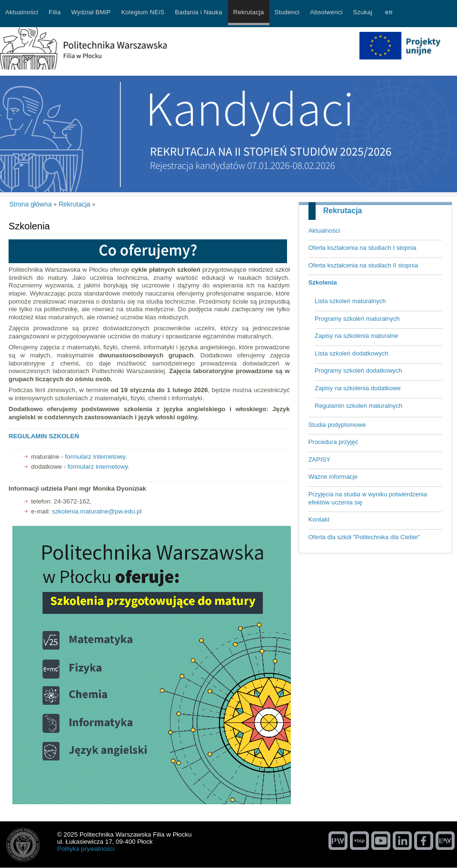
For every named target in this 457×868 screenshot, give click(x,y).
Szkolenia (323, 282)
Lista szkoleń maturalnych (350, 301)
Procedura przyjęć (333, 442)
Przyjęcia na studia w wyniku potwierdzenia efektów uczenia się (368, 498)
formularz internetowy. (96, 457)
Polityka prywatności (86, 849)
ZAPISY (319, 459)
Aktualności (324, 231)
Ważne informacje (333, 477)
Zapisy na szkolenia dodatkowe (358, 388)
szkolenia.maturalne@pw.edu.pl (97, 511)
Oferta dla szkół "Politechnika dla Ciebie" (364, 537)
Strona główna (30, 204)
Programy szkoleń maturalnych (357, 319)
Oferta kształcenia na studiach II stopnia (363, 265)
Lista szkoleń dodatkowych (352, 353)
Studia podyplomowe (337, 425)
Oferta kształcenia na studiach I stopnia (363, 248)
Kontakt (319, 519)
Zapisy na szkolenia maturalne (357, 336)
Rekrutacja (343, 211)
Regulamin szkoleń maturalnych (358, 406)
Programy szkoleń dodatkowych (358, 370)
